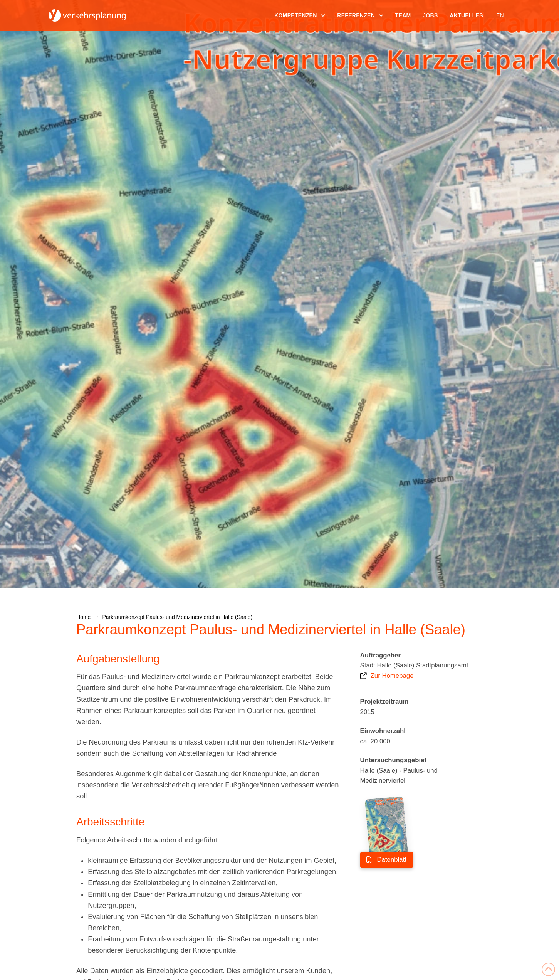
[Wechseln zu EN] (500, 15)
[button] (17, 963)
